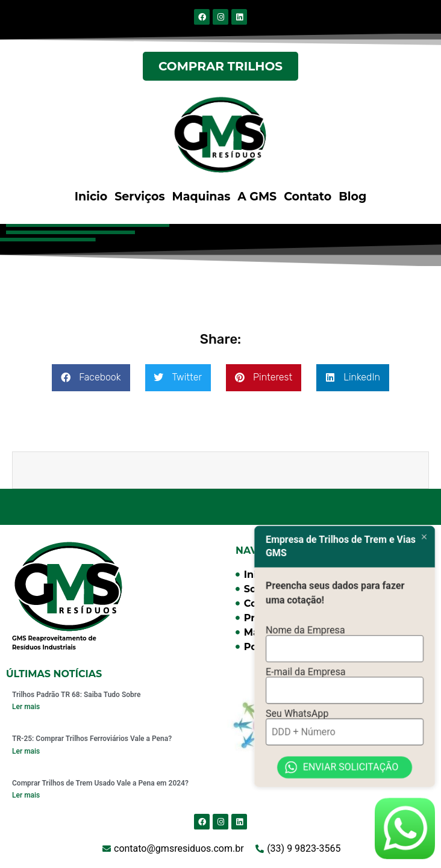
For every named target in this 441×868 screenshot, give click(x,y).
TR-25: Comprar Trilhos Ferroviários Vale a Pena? (92, 739)
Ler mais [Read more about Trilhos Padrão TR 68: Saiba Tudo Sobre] (26, 707)
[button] (91, 378)
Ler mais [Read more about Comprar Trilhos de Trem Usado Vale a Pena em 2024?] (26, 795)
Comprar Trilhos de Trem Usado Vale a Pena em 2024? (100, 783)
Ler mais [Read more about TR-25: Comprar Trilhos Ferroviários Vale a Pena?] (26, 751)
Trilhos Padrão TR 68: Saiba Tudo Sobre (76, 695)
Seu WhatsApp (297, 699)
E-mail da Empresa (306, 656)
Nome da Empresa (305, 612)
